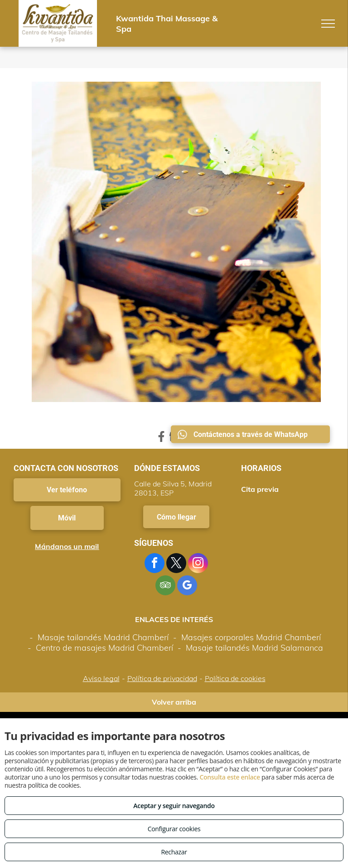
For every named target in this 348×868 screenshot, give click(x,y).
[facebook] (155, 564)
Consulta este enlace (230, 777)
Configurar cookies (174, 829)
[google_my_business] (187, 586)
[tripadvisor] (165, 586)
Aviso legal (101, 678)
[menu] (328, 24)
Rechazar (174, 852)
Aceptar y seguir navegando (174, 806)
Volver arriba (174, 702)
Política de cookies (235, 678)
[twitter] (176, 564)
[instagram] (198, 564)
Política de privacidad (162, 678)
